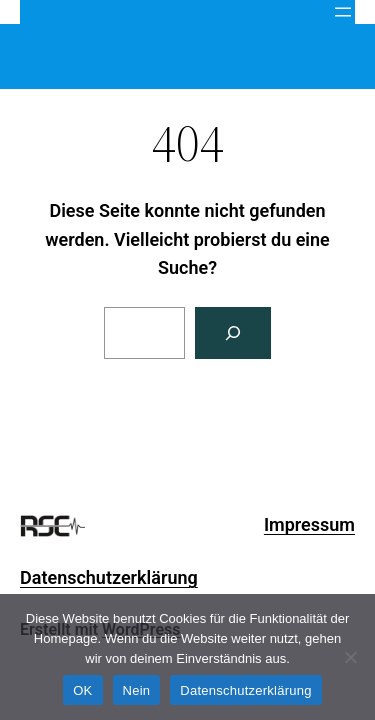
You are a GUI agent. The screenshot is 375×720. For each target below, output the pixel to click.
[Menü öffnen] (343, 12)
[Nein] (350, 657)
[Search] (233, 333)
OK (82, 690)
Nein (137, 690)
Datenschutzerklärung (109, 577)
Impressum (309, 524)
